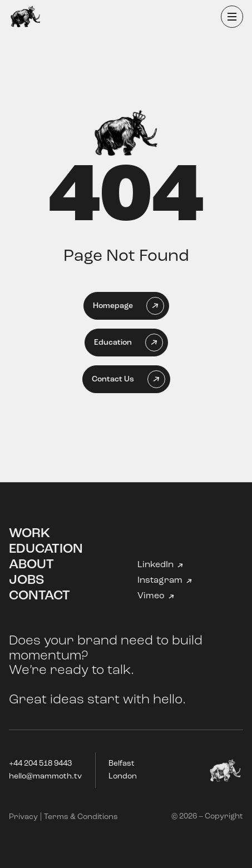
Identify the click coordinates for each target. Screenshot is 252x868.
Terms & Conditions (81, 817)
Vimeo (151, 596)
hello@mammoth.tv (45, 777)
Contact (39, 596)
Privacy (23, 817)
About (31, 565)
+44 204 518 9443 (40, 764)
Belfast (122, 764)
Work (29, 534)
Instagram (160, 581)
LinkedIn (155, 565)
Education (46, 549)
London (123, 777)
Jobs (27, 581)
